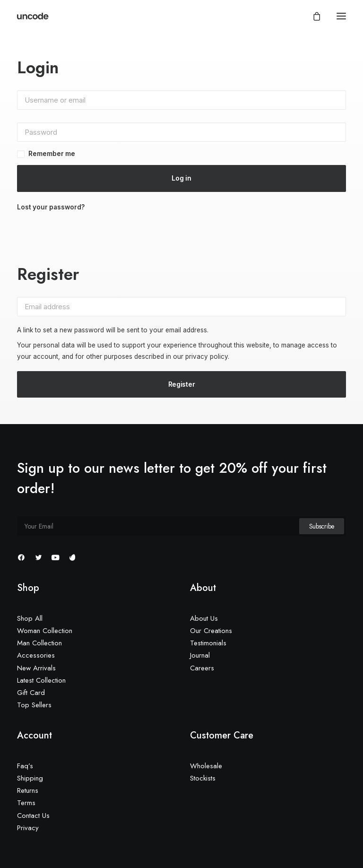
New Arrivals (36, 668)
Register (182, 384)
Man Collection (39, 643)
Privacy (28, 828)
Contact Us (33, 816)
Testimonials (208, 643)
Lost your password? (51, 207)
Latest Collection (41, 680)
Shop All (30, 618)
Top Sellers (34, 705)
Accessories (36, 655)
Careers (202, 668)
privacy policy (207, 356)
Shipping (30, 778)
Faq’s (25, 766)
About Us (204, 618)
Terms (26, 803)
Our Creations (211, 631)
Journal (200, 655)
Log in (181, 178)
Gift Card (31, 693)
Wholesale (206, 766)
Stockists (203, 778)
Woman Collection (45, 631)
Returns (28, 790)
